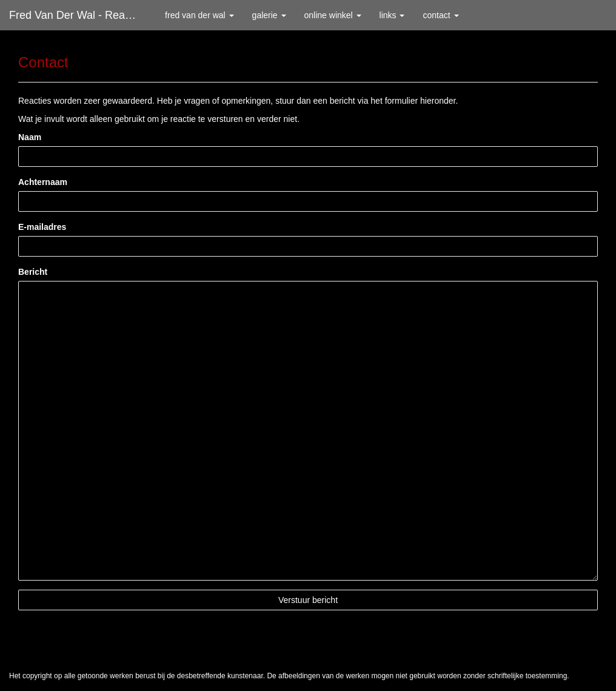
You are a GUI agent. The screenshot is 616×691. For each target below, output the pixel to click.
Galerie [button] (269, 15)
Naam (30, 137)
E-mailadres (42, 227)
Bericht (33, 272)
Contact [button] (440, 15)
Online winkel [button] (333, 15)
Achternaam (43, 182)
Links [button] (392, 15)
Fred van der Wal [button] (199, 15)
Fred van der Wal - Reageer (78, 15)
